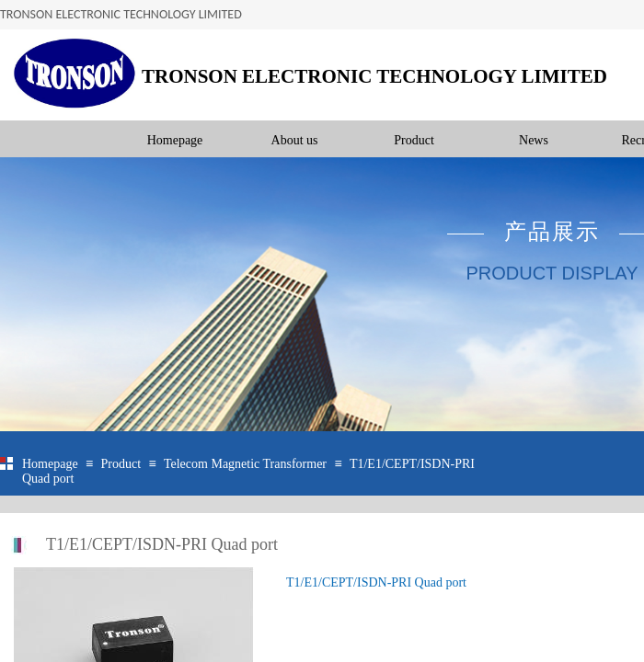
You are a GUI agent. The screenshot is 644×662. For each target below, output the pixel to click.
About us (295, 140)
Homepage (175, 140)
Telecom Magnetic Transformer (245, 464)
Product (414, 140)
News (534, 140)
